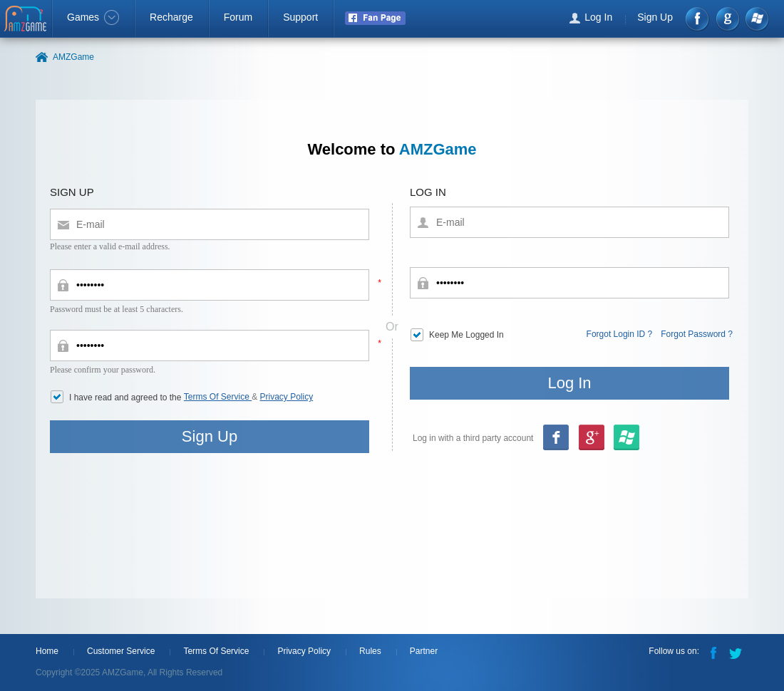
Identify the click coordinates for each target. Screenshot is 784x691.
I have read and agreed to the (127, 398)
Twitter (737, 652)
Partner (424, 651)
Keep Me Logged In (466, 335)
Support (300, 17)
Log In (598, 17)
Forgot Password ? (697, 334)
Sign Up (655, 17)
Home (47, 651)
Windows (757, 19)
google (727, 19)
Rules (370, 651)
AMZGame (27, 20)
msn (591, 438)
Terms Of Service (218, 397)
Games (93, 17)
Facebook (698, 19)
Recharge (171, 17)
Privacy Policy (287, 397)
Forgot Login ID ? (620, 334)
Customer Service (121, 651)
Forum (238, 17)
